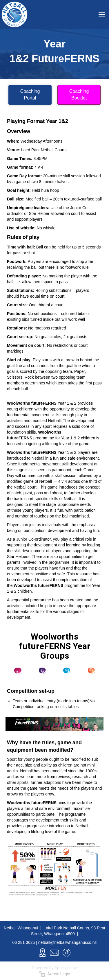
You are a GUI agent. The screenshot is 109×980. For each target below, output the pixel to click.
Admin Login (55, 974)
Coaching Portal (30, 95)
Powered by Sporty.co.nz (54, 968)
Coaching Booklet (79, 95)
